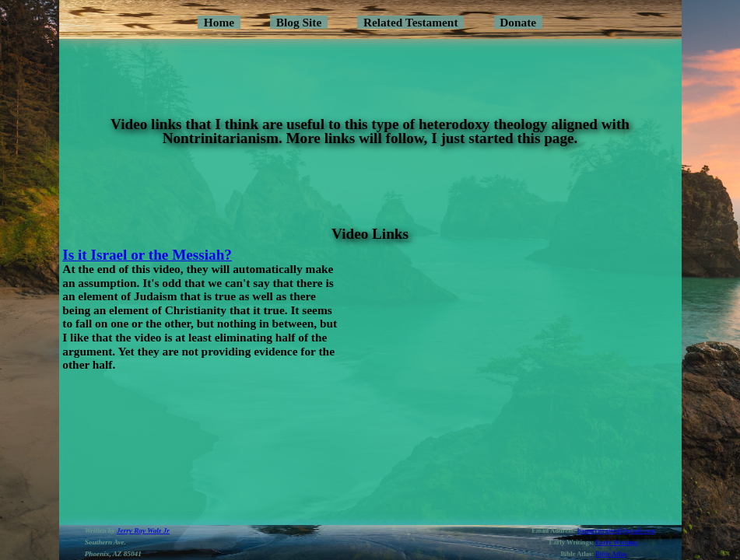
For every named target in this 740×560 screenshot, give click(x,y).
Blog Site (299, 22)
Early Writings (617, 542)
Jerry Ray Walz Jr (143, 530)
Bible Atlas (611, 554)
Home (219, 22)
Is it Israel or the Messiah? (147, 255)
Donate (518, 22)
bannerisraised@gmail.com (616, 530)
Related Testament (411, 22)
